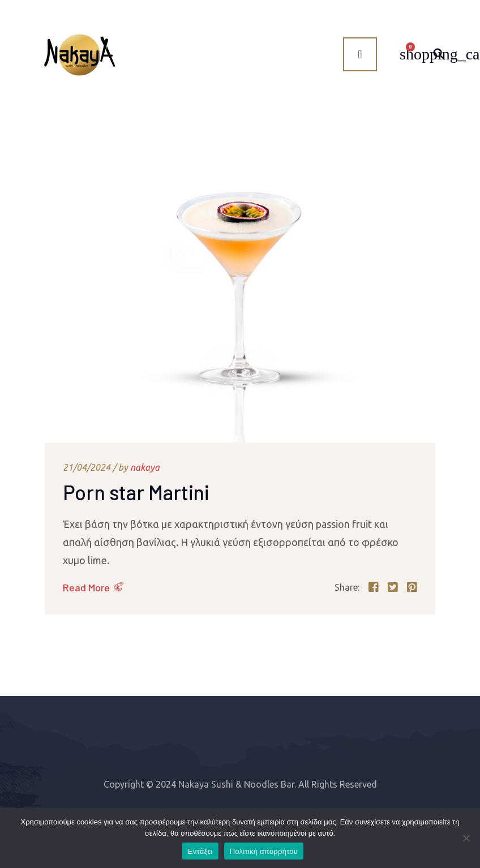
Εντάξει (200, 851)
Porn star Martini (136, 492)
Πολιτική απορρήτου (264, 851)
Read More (86, 587)
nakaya (145, 467)
